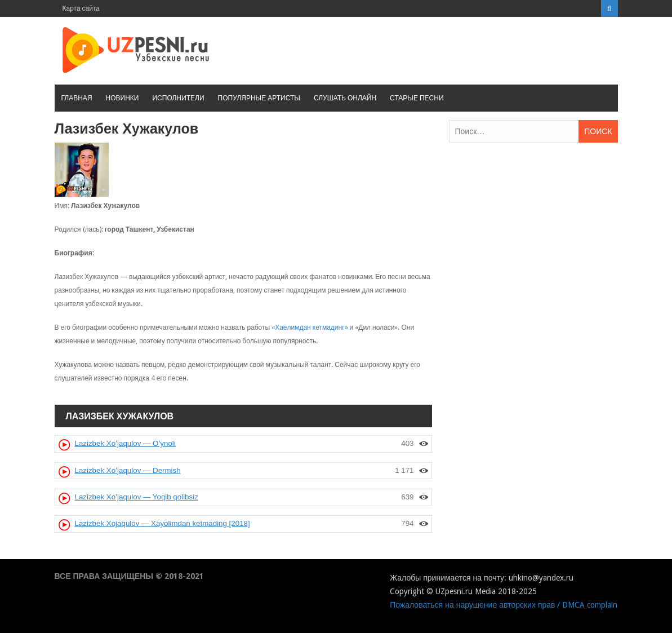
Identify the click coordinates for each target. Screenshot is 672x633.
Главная (77, 98)
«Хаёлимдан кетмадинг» (310, 327)
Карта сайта (81, 8)
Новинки (123, 98)
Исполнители (178, 98)
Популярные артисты (259, 98)
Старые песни (417, 98)
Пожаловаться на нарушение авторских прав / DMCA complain (504, 605)
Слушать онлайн (345, 98)
